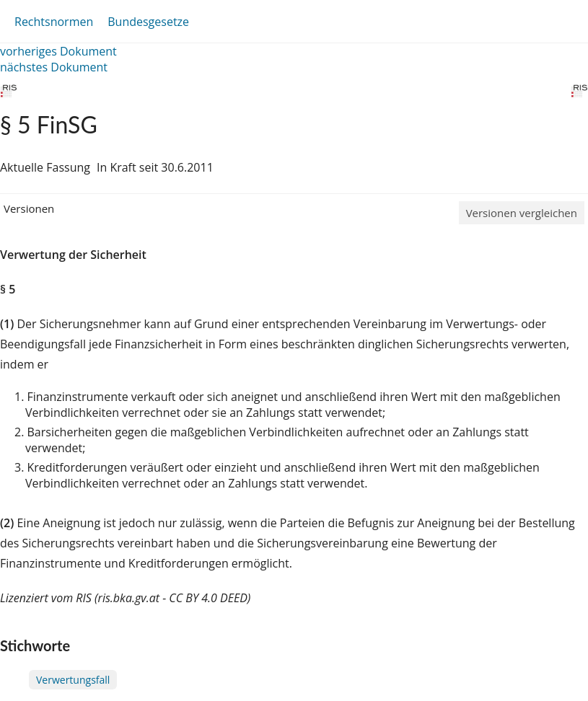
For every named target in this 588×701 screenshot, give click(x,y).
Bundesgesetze (148, 22)
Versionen (29, 208)
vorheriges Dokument (58, 51)
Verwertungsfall (73, 680)
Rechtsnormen (54, 22)
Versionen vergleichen (522, 213)
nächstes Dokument (54, 67)
